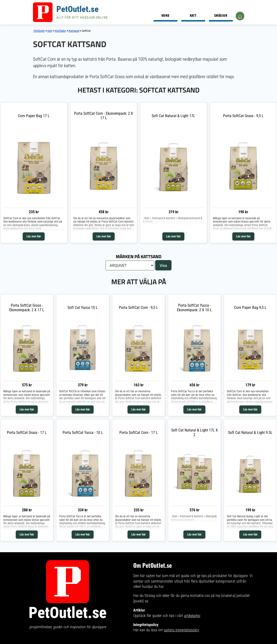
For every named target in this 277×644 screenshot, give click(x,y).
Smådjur (221, 15)
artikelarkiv (192, 616)
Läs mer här (34, 236)
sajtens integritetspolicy (181, 630)
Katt (193, 15)
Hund (165, 15)
